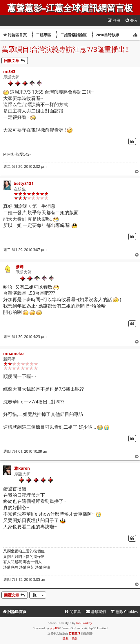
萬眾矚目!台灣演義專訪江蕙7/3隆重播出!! (65, 49)
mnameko (13, 353)
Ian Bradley (84, 623)
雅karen (22, 468)
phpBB (54, 628)
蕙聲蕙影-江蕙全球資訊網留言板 (70, 8)
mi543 (9, 71)
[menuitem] (131, 20)
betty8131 (24, 183)
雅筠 (19, 266)
